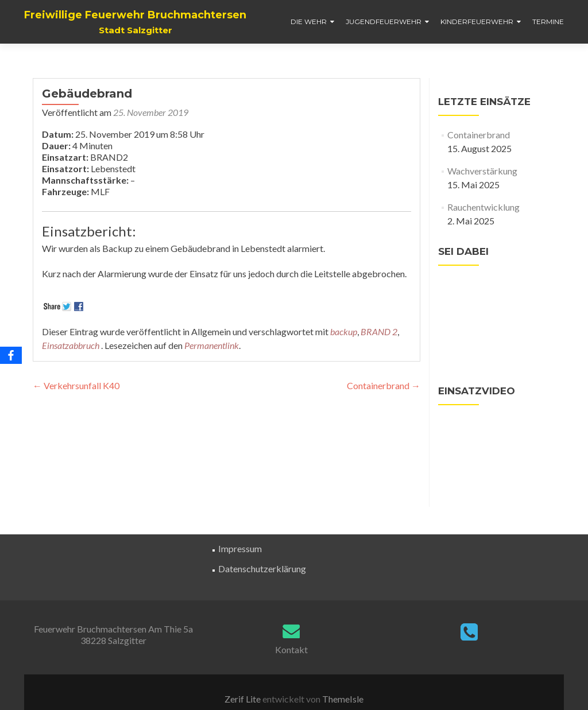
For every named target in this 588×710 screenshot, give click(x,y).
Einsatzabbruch (71, 345)
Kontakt (291, 649)
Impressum (240, 548)
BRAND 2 (379, 331)
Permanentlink (212, 345)
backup (344, 331)
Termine (548, 22)
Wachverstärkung (482, 171)
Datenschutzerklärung (262, 569)
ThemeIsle (343, 699)
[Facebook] (11, 355)
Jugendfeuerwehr (384, 22)
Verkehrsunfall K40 (76, 385)
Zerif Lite (243, 699)
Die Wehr (309, 22)
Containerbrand (384, 385)
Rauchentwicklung (483, 207)
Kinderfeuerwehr (477, 22)
